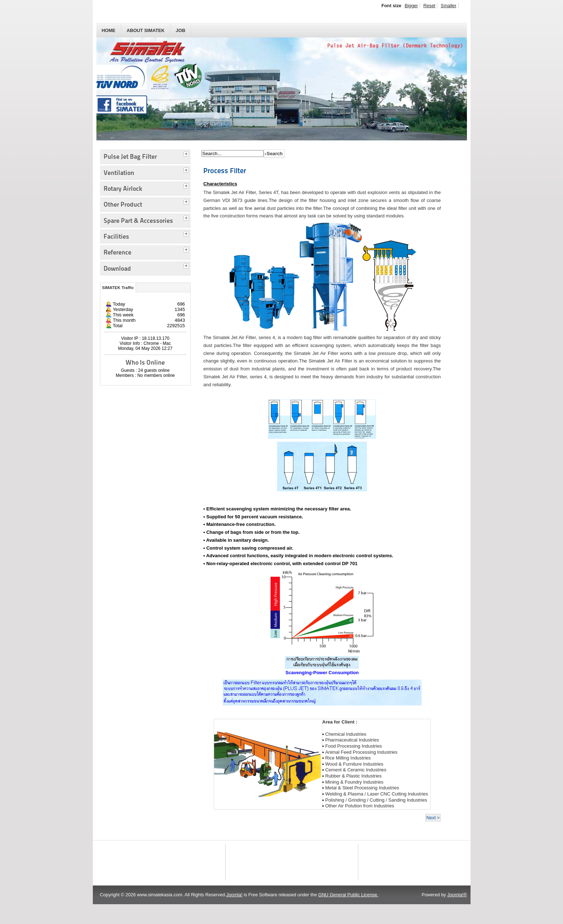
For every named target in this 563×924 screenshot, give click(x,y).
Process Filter (225, 171)
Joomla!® (457, 914)
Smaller (448, 6)
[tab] (187, 153)
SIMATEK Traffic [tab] (118, 288)
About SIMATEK (146, 30)
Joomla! (234, 914)
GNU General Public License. (348, 914)
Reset (429, 6)
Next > (433, 818)
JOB (181, 30)
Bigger (411, 6)
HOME (109, 30)
